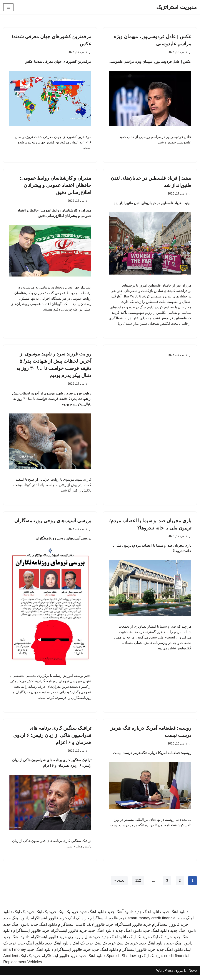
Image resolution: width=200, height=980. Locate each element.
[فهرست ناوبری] (8, 7)
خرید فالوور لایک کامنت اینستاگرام (86, 929)
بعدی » (119, 885)
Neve (193, 976)
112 (138, 885)
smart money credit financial (152, 923)
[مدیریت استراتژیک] (177, 7)
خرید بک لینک (68, 917)
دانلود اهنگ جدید (175, 917)
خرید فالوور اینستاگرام (108, 923)
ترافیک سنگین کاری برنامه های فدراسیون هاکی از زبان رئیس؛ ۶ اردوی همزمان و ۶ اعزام (52, 739)
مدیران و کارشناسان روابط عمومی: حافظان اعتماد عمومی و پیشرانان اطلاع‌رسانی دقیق (55, 186)
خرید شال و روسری (84, 942)
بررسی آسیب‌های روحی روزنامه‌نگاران (53, 524)
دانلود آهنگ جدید (120, 917)
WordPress (165, 976)
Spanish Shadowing (124, 961)
